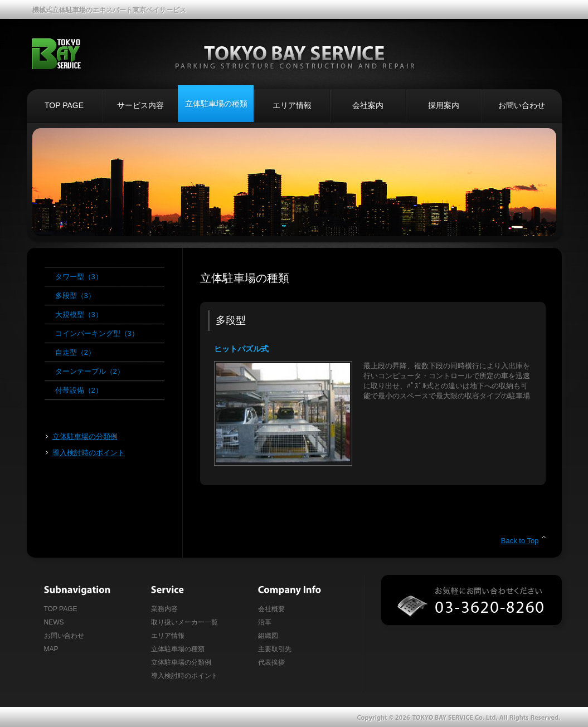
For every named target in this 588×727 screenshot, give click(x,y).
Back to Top (520, 541)
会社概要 (271, 609)
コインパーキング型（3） (97, 333)
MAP (51, 649)
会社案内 (368, 105)
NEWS (54, 622)
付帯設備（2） (79, 390)
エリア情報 (292, 105)
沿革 (265, 622)
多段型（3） (75, 296)
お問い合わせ (522, 105)
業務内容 (164, 609)
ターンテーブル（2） (90, 371)
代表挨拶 (271, 662)
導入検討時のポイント (89, 453)
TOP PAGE (64, 105)
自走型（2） (75, 352)
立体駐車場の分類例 (85, 436)
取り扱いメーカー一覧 (184, 622)
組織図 (268, 636)
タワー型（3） (79, 277)
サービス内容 (140, 105)
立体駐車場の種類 (216, 104)
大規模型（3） (79, 314)
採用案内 (444, 105)
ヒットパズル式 (241, 349)
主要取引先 (275, 649)
